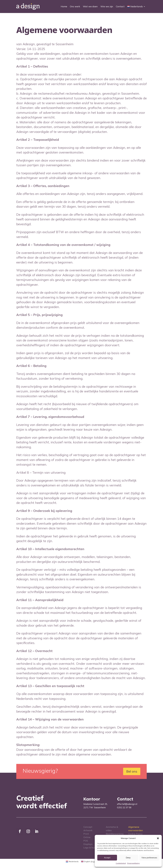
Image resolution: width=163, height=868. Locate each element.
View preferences (149, 858)
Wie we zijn (107, 6)
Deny (128, 858)
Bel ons (132, 771)
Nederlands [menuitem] (74, 862)
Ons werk (75, 6)
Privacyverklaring (133, 863)
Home (64, 6)
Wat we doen (90, 6)
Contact (120, 6)
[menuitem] (136, 6)
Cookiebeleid (121, 863)
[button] (158, 838)
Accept (107, 858)
